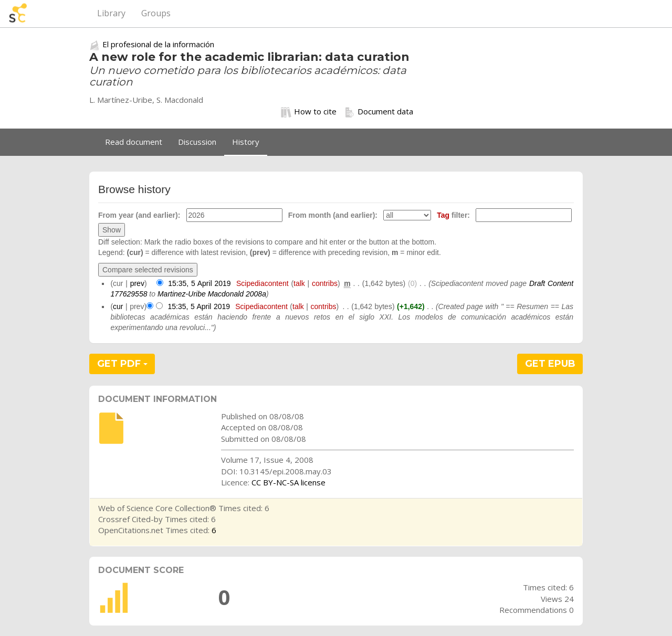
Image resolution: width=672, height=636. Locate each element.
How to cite (309, 112)
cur (118, 306)
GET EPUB (550, 364)
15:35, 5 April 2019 (199, 283)
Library (111, 13)
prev (137, 283)
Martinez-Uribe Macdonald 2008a (212, 294)
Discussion (197, 142)
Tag (443, 215)
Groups (156, 13)
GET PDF (122, 364)
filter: (453, 215)
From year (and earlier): (139, 215)
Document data (379, 112)
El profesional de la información (158, 44)
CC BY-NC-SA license (288, 482)
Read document (134, 142)
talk (299, 283)
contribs (325, 283)
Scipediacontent (262, 283)
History (246, 142)
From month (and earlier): (333, 215)
